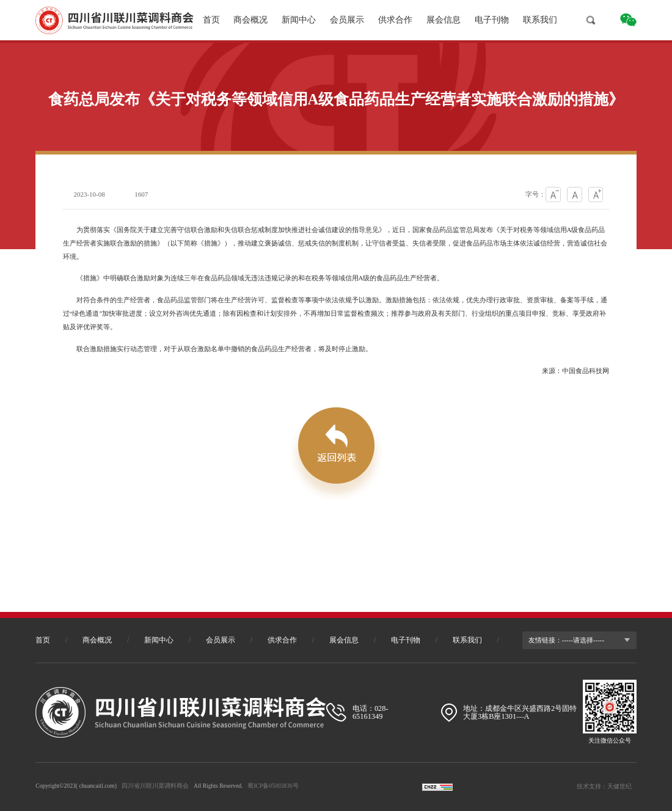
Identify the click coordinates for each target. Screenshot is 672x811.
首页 (211, 20)
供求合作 (395, 20)
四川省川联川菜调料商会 (155, 786)
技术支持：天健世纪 (604, 786)
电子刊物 (492, 20)
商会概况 (250, 20)
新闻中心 (299, 20)
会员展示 (347, 20)
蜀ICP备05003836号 (273, 786)
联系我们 (540, 20)
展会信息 (444, 20)
